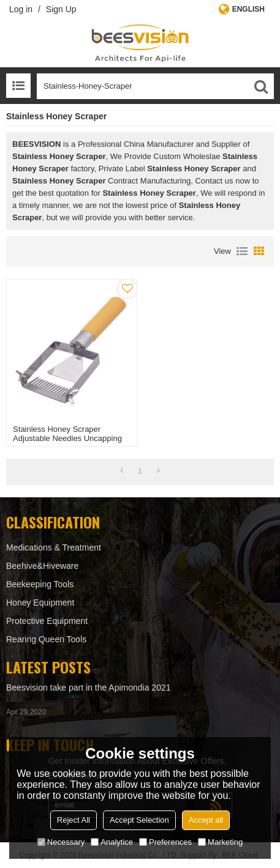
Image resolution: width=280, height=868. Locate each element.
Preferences (165, 842)
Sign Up (61, 9)
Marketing (220, 842)
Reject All (74, 820)
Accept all (206, 820)
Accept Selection (139, 820)
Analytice (112, 842)
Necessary (61, 842)
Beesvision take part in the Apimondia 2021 (89, 688)
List (242, 251)
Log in (21, 9)
